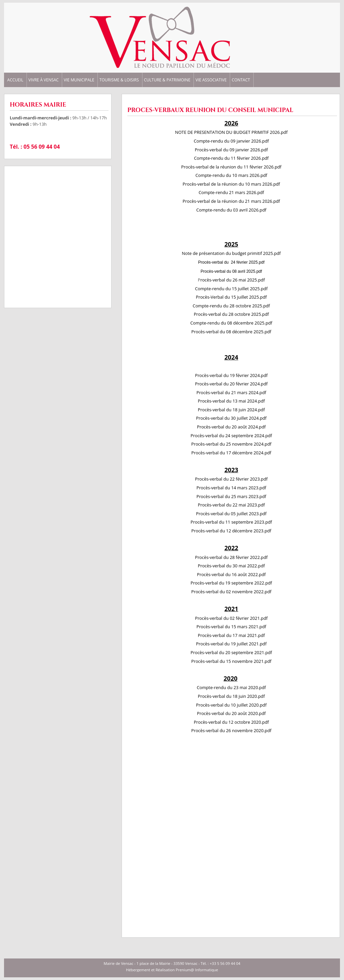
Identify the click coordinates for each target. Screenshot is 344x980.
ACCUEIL (15, 80)
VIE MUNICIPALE (79, 80)
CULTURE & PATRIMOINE (167, 80)
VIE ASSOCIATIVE (211, 80)
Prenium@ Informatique (197, 970)
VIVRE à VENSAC (44, 80)
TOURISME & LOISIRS (119, 80)
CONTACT (241, 80)
